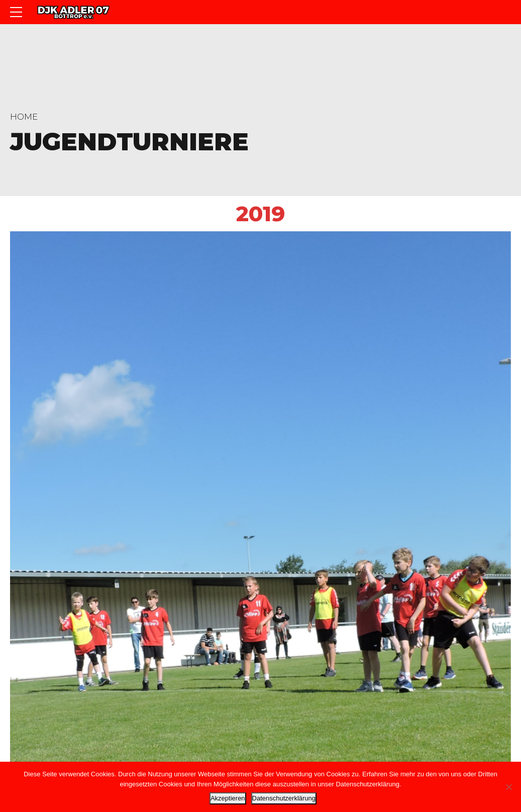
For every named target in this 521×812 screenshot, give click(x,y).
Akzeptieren (228, 798)
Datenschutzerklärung (284, 798)
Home (24, 117)
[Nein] (508, 787)
